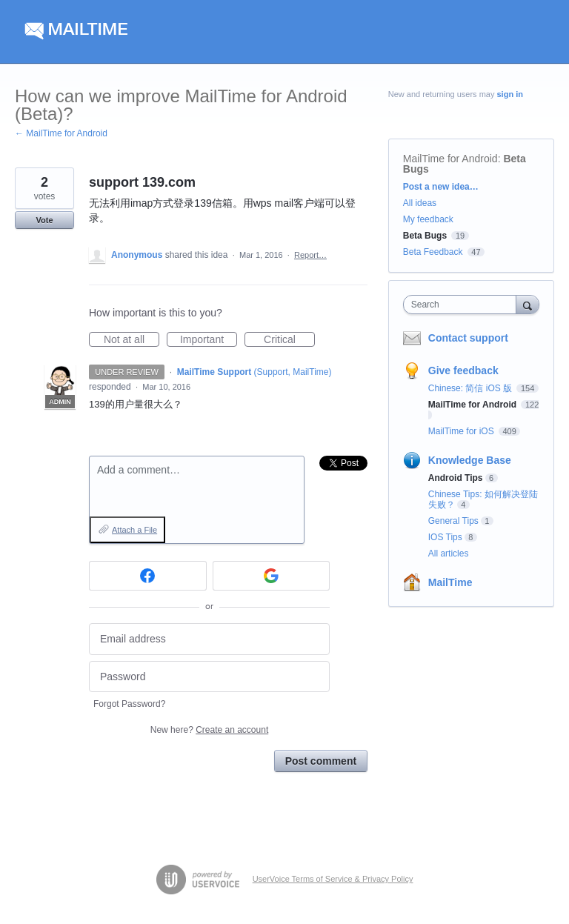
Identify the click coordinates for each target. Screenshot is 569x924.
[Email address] (209, 639)
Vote (44, 220)
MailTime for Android (450, 159)
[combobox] (463, 305)
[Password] (209, 677)
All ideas (420, 203)
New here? (209, 730)
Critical (289, 340)
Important (209, 340)
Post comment (321, 761)
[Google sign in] (272, 576)
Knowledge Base (470, 460)
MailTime (450, 582)
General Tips (453, 521)
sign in (510, 94)
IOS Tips (445, 537)
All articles (449, 554)
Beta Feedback (433, 252)
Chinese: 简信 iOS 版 (472, 388)
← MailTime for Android (61, 133)
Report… (310, 255)
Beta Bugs (425, 236)
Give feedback (463, 370)
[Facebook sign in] (148, 576)
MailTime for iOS (462, 431)
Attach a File (134, 530)
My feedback (428, 219)
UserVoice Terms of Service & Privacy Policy (333, 879)
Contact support (468, 338)
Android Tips (456, 478)
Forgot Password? (129, 704)
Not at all (132, 340)
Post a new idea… (441, 187)
